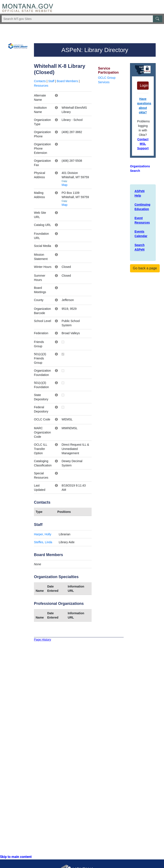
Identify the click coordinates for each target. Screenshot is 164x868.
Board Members (67, 81)
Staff (51, 81)
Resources (41, 86)
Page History (42, 640)
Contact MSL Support (143, 144)
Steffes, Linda (43, 542)
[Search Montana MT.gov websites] (82, 19)
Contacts (40, 81)
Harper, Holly (43, 534)
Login (144, 85)
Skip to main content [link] (16, 857)
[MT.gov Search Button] (158, 19)
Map (64, 185)
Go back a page (145, 268)
